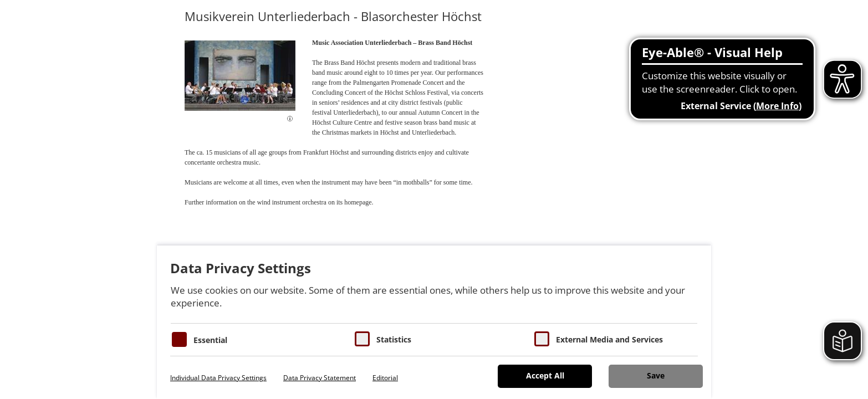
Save (656, 375)
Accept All (545, 375)
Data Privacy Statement (320, 378)
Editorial (385, 378)
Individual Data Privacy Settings (218, 378)
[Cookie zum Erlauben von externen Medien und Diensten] (542, 339)
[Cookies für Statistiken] (362, 339)
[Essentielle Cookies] (179, 339)
